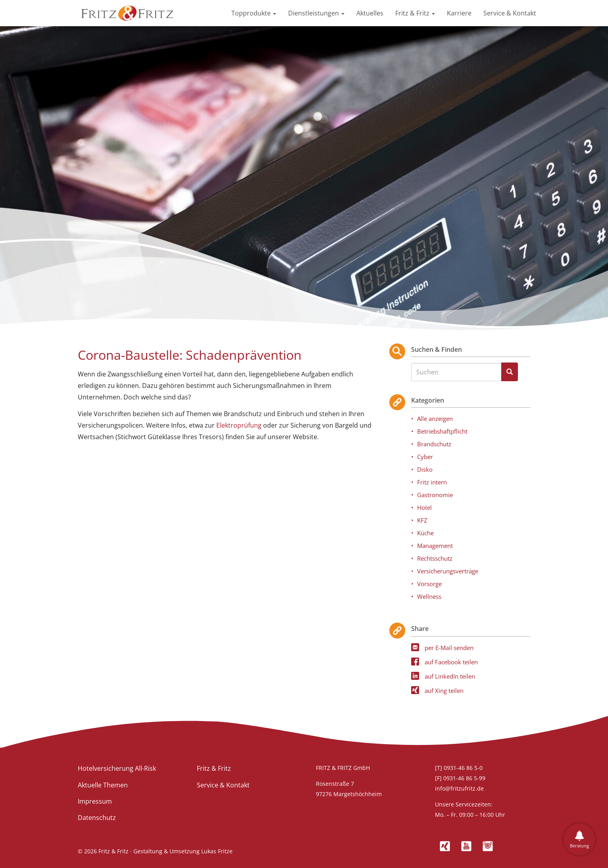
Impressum (95, 801)
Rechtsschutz (435, 558)
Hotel (424, 507)
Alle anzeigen (435, 419)
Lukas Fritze (217, 851)
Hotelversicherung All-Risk (117, 768)
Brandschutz (434, 444)
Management (435, 546)
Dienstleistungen (316, 13)
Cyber (425, 457)
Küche (425, 533)
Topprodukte (254, 13)
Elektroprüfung (239, 425)
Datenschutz (97, 818)
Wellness (429, 596)
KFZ (422, 520)
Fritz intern (432, 482)
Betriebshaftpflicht (442, 431)
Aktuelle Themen (103, 785)
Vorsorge (429, 584)
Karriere (459, 13)
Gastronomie (435, 495)
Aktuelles (370, 13)
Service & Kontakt (510, 13)
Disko (425, 469)
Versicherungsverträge (448, 571)
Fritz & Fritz (415, 13)
